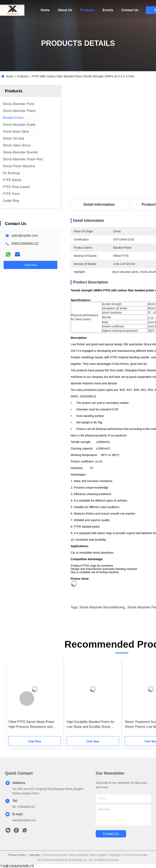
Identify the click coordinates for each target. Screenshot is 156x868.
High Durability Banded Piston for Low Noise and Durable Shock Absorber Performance (91, 725)
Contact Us (130, 10)
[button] (27, 699)
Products (87, 10)
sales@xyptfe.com (25, 236)
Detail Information (99, 204)
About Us (65, 10)
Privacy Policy (17, 855)
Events (108, 10)
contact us (111, 834)
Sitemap (34, 855)
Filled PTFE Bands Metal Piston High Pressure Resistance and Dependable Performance (31, 725)
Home (45, 10)
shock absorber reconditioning (102, 607)
